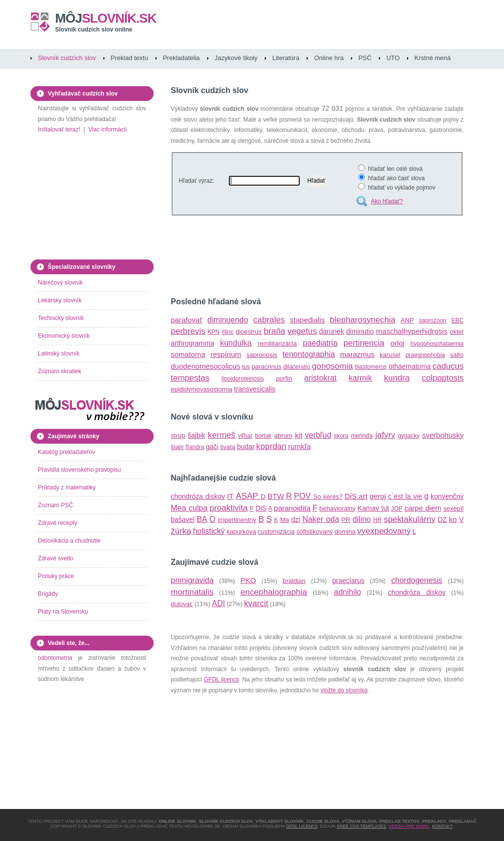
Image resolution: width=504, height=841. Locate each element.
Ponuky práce (56, 576)
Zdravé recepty (58, 523)
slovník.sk (106, 18)
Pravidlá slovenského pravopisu (79, 470)
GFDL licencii (221, 679)
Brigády (48, 594)
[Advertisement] (286, 258)
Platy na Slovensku (63, 612)
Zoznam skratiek (60, 371)
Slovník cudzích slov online (94, 30)
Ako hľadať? (387, 201)
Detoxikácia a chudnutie (69, 541)
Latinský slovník (59, 354)
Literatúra (286, 58)
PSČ (365, 58)
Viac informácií (107, 129)
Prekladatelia (181, 58)
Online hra (329, 58)
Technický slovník (61, 318)
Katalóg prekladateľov (66, 452)
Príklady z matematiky (67, 487)
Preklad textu (129, 58)
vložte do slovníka (344, 690)
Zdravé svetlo (56, 558)
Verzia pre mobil (409, 826)
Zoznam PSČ (55, 505)
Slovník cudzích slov (67, 58)
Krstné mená (433, 58)
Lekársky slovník (60, 300)
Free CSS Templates (361, 826)
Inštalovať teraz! (59, 129)
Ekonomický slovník (64, 336)
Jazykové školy (236, 58)
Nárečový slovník (60, 283)
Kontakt (442, 826)
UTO (393, 58)
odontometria (55, 658)
